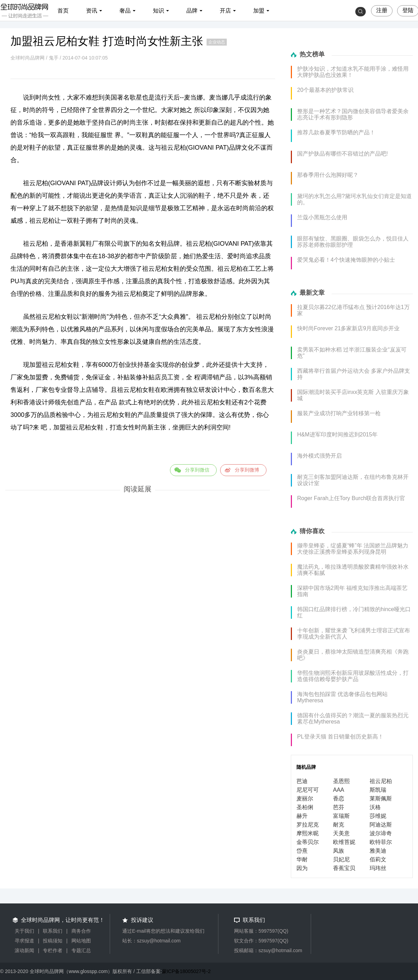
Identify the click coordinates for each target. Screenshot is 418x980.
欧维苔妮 (344, 842)
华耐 (302, 859)
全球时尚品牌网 (28, 58)
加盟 (259, 11)
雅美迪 (378, 851)
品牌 (192, 11)
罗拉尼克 (308, 825)
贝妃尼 (341, 859)
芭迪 (302, 781)
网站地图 (81, 941)
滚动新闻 (24, 950)
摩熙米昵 (308, 833)
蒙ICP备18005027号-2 (186, 971)
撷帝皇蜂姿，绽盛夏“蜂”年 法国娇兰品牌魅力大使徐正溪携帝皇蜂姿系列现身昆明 (353, 549)
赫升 (302, 816)
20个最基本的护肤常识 (325, 90)
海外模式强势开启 (319, 456)
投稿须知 (53, 941)
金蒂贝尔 (308, 842)
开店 (225, 11)
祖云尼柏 (381, 781)
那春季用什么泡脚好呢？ (328, 175)
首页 (63, 11)
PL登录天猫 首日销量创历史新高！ (340, 737)
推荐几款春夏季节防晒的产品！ (336, 132)
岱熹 (302, 851)
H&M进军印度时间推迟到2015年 (337, 434)
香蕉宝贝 (344, 868)
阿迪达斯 (381, 825)
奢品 (125, 11)
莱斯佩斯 (381, 799)
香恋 (339, 799)
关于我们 (24, 931)
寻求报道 (24, 941)
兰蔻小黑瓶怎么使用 (322, 217)
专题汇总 (81, 950)
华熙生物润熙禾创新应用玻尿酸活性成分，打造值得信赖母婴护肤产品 (353, 676)
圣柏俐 (305, 807)
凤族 (339, 851)
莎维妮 (378, 816)
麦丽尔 (305, 799)
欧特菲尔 (381, 842)
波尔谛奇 (381, 833)
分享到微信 (197, 470)
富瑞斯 (341, 816)
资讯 (92, 11)
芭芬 (339, 807)
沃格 (375, 807)
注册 (382, 10)
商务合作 (81, 931)
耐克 (339, 825)
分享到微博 (247, 470)
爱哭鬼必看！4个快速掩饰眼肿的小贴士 (346, 260)
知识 (158, 11)
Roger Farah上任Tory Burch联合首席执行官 (351, 498)
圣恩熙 (341, 781)
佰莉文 (378, 859)
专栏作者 (53, 950)
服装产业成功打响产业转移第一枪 (339, 413)
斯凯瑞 (378, 790)
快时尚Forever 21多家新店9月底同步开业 (348, 328)
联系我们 (53, 931)
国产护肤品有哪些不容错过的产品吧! (342, 154)
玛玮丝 (378, 868)
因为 (302, 868)
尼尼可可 (308, 790)
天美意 (341, 833)
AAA (339, 790)
